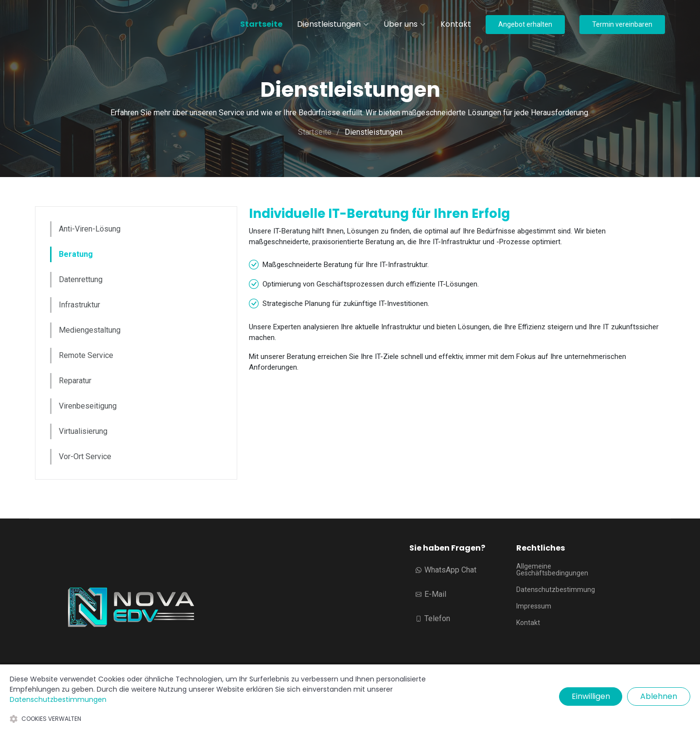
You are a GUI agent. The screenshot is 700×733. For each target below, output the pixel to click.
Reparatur (75, 381)
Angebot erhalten (525, 24)
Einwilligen (591, 696)
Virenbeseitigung (88, 406)
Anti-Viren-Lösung (90, 229)
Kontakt (456, 24)
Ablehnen (659, 696)
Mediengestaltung (90, 330)
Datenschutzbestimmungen (58, 699)
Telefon (433, 618)
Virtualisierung (83, 431)
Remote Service (86, 355)
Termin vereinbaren (622, 24)
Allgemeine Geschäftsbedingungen (552, 570)
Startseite (261, 24)
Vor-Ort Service (85, 456)
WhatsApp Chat (446, 570)
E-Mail (431, 594)
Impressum (534, 606)
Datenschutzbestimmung (556, 590)
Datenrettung (81, 279)
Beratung (76, 254)
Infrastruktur (79, 305)
